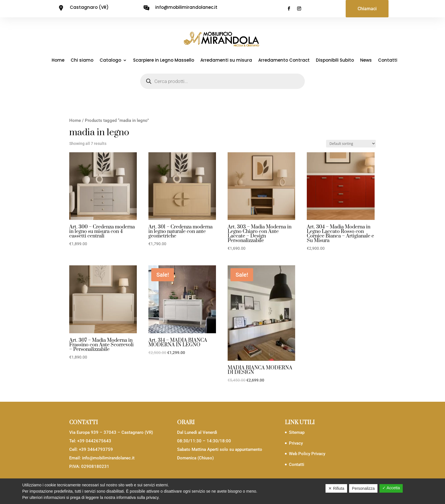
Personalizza (363, 488)
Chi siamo (82, 61)
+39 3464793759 (96, 449)
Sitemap (297, 432)
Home (58, 61)
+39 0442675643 (94, 441)
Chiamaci (367, 9)
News (366, 61)
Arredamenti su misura (226, 61)
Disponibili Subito (335, 61)
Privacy (296, 443)
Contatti (388, 61)
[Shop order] (351, 144)
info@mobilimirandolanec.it (108, 458)
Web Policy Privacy (307, 454)
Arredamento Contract (284, 61)
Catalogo (110, 61)
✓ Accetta (391, 488)
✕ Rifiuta (336, 488)
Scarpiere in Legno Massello (164, 61)
